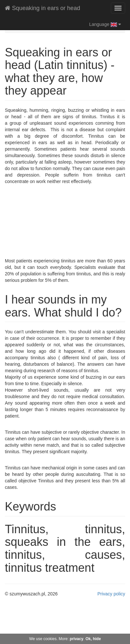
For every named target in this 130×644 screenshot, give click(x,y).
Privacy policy (111, 594)
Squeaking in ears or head (42, 8)
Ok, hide (93, 639)
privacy (77, 639)
